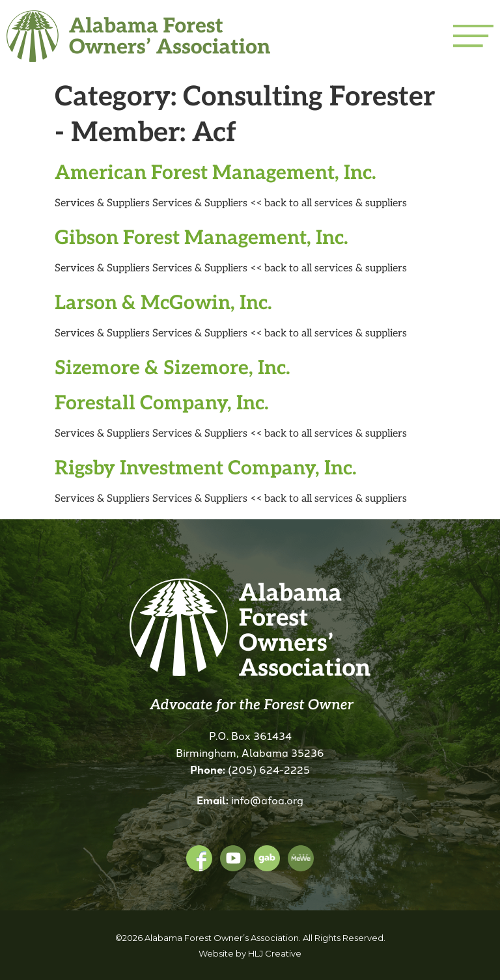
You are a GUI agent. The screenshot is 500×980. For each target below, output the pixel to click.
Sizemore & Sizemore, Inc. (173, 366)
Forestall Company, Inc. (162, 402)
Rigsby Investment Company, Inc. (206, 467)
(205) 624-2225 (269, 769)
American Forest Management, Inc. (215, 171)
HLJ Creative (275, 953)
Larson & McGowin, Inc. (163, 301)
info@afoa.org (267, 800)
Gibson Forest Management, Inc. (201, 236)
